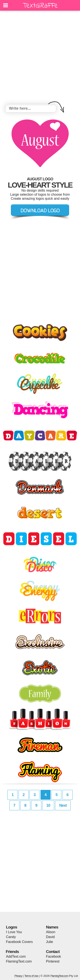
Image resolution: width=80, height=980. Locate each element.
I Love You (14, 932)
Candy (11, 937)
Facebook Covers (19, 942)
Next (63, 805)
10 (48, 805)
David (50, 937)
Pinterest (53, 961)
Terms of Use (31, 976)
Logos (12, 927)
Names (52, 927)
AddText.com (16, 956)
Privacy (18, 976)
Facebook (54, 956)
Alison (51, 932)
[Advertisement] (40, 58)
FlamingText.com (19, 961)
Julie (50, 942)
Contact (53, 952)
